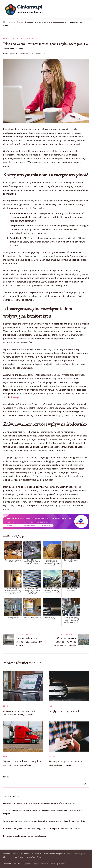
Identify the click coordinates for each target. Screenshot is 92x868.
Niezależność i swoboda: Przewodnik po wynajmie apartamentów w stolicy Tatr (39, 803)
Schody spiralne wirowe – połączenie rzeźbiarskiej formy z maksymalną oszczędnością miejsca (43, 812)
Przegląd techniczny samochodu (64, 711)
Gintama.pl (27, 854)
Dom (15, 864)
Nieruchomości (29, 38)
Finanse (21, 864)
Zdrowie (53, 864)
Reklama (62, 864)
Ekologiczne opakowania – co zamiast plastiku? (25, 836)
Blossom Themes (10, 857)
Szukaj (6, 777)
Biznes (6, 38)
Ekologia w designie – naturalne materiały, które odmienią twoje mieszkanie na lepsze (42, 828)
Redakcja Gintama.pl (10, 53)
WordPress (37, 857)
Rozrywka (44, 864)
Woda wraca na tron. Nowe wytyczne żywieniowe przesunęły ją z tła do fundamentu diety (44, 821)
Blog (15, 38)
